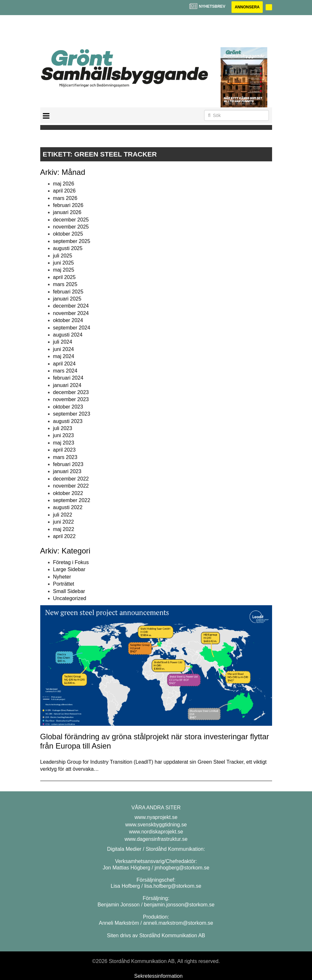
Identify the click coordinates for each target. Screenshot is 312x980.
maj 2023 (64, 443)
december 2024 (71, 306)
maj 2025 (64, 270)
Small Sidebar (69, 591)
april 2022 (64, 536)
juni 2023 (64, 435)
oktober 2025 (68, 234)
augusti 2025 (68, 248)
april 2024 (64, 364)
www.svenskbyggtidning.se (156, 825)
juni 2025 (64, 263)
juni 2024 (64, 349)
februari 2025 (68, 292)
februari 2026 (68, 205)
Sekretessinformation (158, 976)
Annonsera (247, 7)
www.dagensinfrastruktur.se (156, 839)
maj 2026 (64, 184)
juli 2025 (63, 256)
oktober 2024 (68, 320)
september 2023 (72, 414)
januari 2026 (67, 212)
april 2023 (64, 450)
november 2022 (71, 486)
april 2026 (64, 191)
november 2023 (71, 399)
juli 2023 (63, 428)
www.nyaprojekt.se (156, 817)
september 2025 (72, 241)
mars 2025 (65, 284)
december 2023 (71, 392)
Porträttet (64, 584)
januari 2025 (67, 299)
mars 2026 (65, 198)
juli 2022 (63, 515)
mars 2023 (65, 457)
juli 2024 (63, 342)
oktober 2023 (68, 407)
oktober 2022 (68, 493)
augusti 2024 (68, 335)
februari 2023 (68, 464)
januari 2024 (67, 385)
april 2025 (64, 277)
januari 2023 (67, 471)
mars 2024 (65, 371)
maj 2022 (64, 529)
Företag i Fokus (71, 562)
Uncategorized (70, 598)
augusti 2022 (68, 507)
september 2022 (72, 500)
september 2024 (72, 328)
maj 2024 (64, 356)
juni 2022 (64, 522)
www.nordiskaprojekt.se (156, 832)
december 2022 (71, 479)
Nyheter (62, 577)
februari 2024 (68, 378)
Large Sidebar (69, 569)
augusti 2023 (68, 421)
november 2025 (71, 227)
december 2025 (71, 220)
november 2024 (71, 313)
